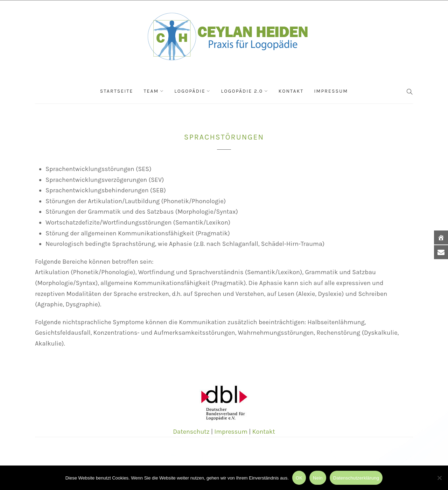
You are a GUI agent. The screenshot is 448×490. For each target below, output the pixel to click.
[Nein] (439, 478)
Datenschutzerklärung (356, 478)
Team (151, 91)
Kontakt (291, 91)
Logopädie (190, 91)
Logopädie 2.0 (242, 91)
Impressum (331, 91)
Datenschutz (191, 432)
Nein (318, 478)
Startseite (117, 91)
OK (299, 478)
